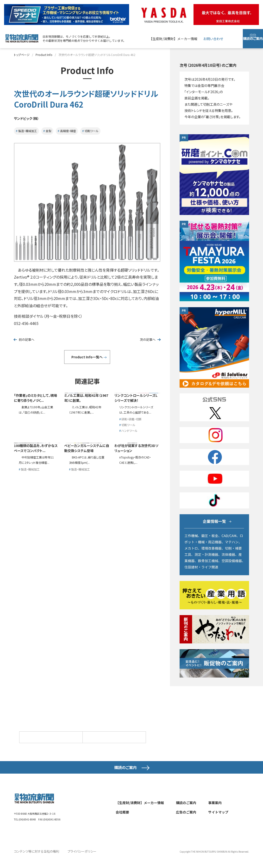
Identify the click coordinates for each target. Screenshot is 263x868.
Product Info (44, 55)
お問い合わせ (213, 39)
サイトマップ (218, 819)
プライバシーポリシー (77, 858)
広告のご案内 (186, 819)
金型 (49, 131)
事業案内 (215, 810)
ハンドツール (129, 486)
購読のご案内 (253, 42)
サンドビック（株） (30, 118)
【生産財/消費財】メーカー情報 (173, 39)
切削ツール (92, 131)
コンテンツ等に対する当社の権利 (35, 858)
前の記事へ (27, 340)
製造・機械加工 (28, 131)
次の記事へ (147, 340)
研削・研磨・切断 (131, 473)
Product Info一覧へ (87, 357)
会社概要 (122, 819)
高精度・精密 (68, 131)
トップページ (22, 55)
